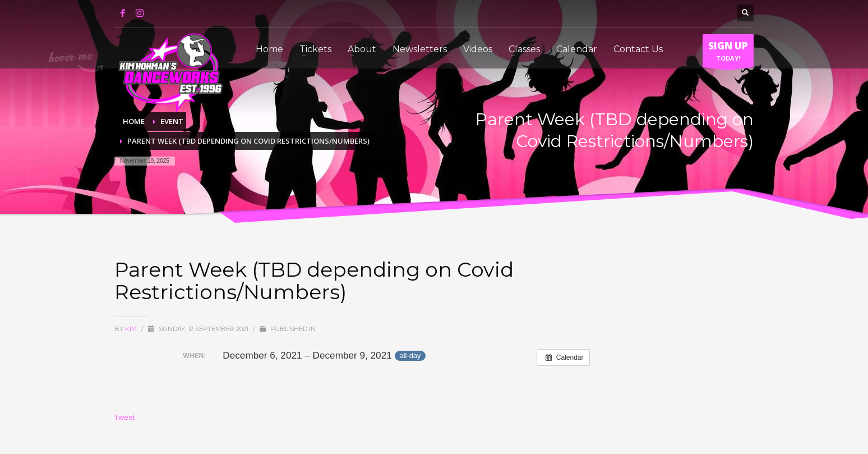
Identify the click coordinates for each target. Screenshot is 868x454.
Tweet (125, 417)
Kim (132, 329)
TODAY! (728, 53)
